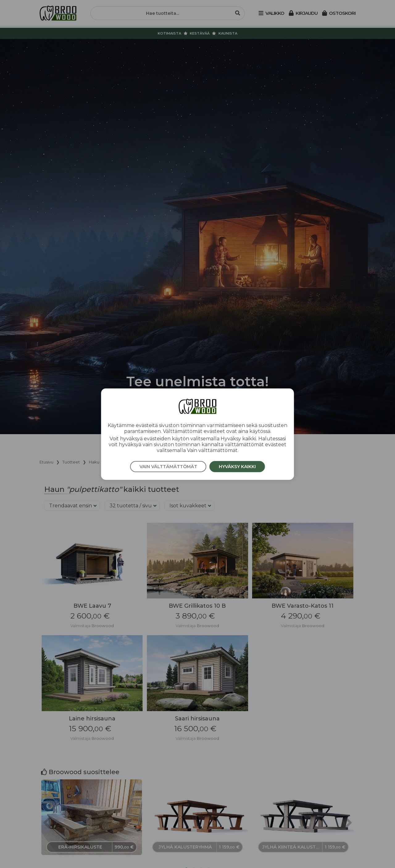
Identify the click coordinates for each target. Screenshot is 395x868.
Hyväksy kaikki (237, 467)
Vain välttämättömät (168, 467)
